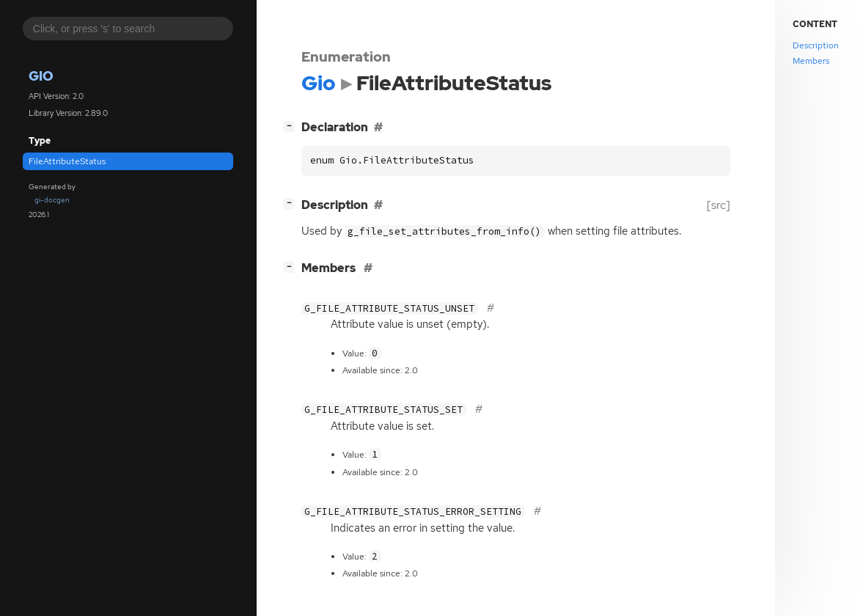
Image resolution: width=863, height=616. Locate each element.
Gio (41, 76)
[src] (719, 205)
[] (292, 126)
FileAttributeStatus (67, 161)
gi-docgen (52, 200)
